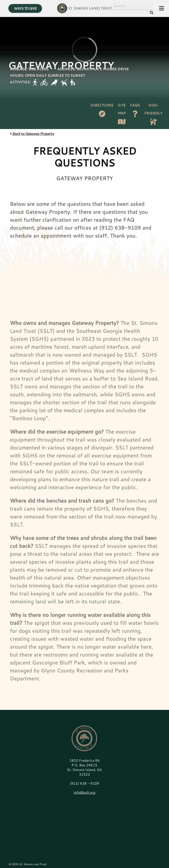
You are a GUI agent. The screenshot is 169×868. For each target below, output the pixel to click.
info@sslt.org (84, 792)
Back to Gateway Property (32, 134)
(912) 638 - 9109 (84, 783)
